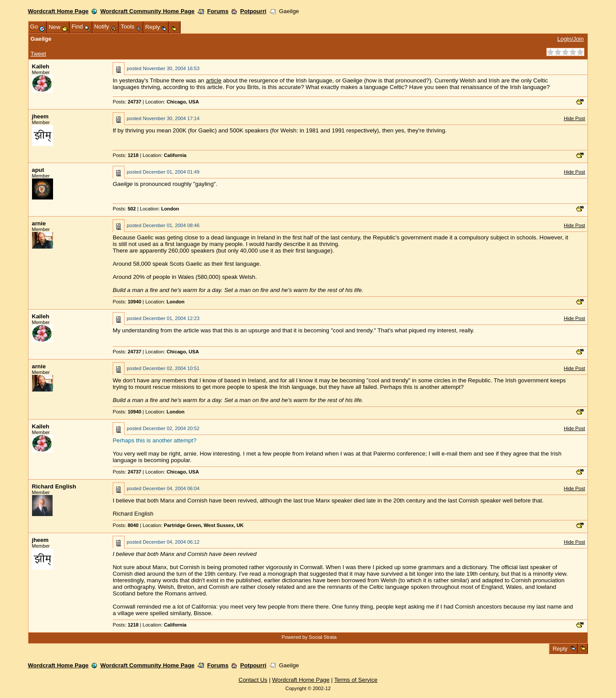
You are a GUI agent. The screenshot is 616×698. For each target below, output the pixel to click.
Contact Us (253, 680)
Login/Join (570, 39)
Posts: (127, 102)
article (214, 80)
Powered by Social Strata (309, 637)
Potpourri (253, 11)
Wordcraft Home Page (58, 11)
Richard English (54, 486)
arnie (39, 223)
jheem (40, 116)
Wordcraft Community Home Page (148, 11)
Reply (560, 649)
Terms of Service (356, 680)
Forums (218, 11)
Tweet (38, 54)
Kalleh (41, 66)
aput (38, 170)
